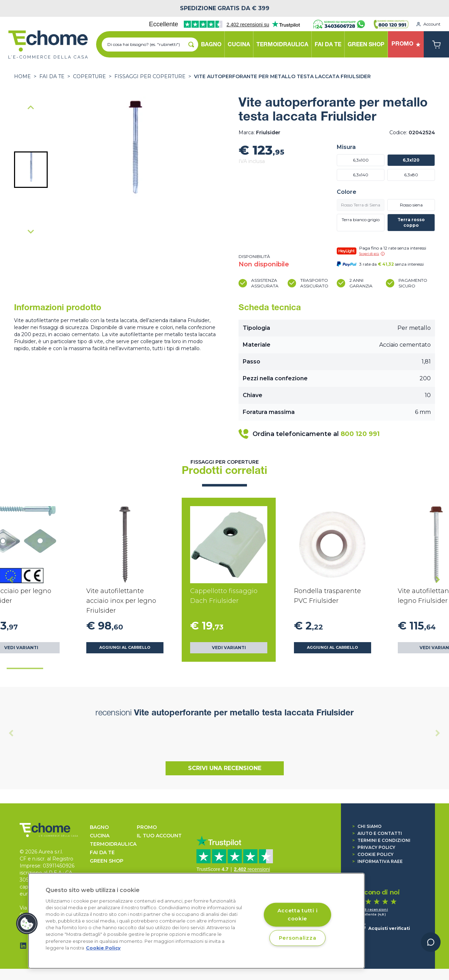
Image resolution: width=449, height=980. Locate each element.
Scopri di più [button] (372, 254)
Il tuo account (159, 836)
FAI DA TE (52, 76)
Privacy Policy (374, 847)
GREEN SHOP (107, 861)
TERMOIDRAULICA (113, 844)
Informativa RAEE (377, 861)
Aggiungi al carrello (125, 648)
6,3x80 (411, 175)
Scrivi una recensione (225, 768)
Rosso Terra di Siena (361, 205)
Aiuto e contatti (377, 833)
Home (22, 76)
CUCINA (100, 836)
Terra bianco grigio (361, 220)
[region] (196, 921)
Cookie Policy (373, 854)
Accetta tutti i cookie (298, 914)
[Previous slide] (31, 108)
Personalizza (298, 938)
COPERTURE (89, 76)
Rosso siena (411, 205)
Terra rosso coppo (411, 222)
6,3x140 (361, 175)
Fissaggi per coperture (150, 76)
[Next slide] (31, 231)
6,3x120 (411, 160)
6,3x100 (361, 160)
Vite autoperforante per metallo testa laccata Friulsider (282, 76)
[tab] (25, 668)
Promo (147, 827)
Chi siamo (367, 826)
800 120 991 (360, 434)
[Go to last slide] (11, 580)
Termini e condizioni (381, 840)
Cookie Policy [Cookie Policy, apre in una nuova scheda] (103, 948)
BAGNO (99, 827)
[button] (31, 170)
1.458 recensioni (373, 909)
